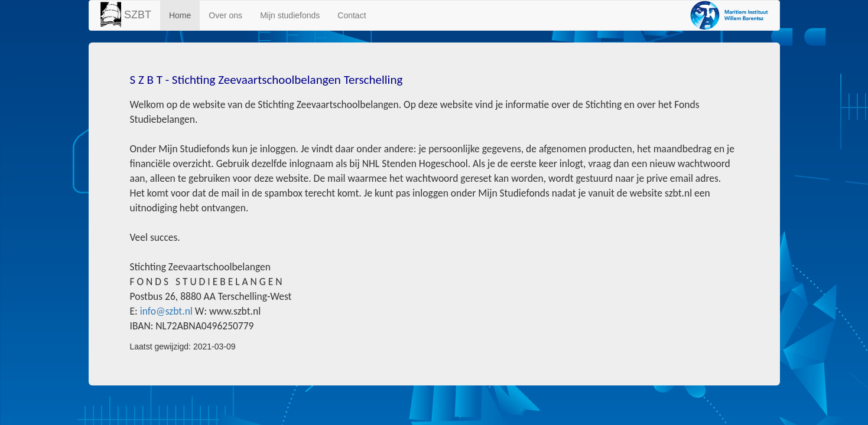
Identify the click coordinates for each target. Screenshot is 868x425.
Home (180, 15)
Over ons (225, 15)
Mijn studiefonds (290, 15)
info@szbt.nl (166, 311)
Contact (352, 15)
